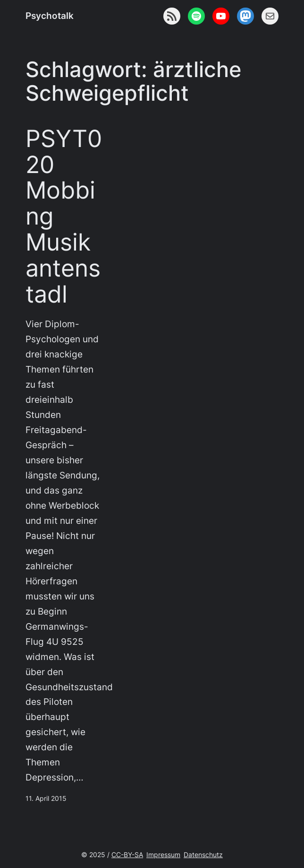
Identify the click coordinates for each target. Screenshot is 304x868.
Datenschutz (203, 855)
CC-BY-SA (127, 855)
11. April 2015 (46, 798)
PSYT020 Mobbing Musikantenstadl (64, 217)
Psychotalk (50, 16)
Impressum (163, 855)
